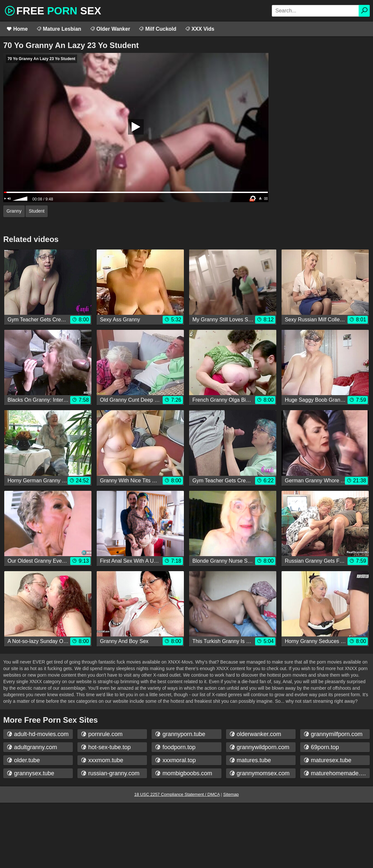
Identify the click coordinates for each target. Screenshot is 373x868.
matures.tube (250, 760)
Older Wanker (110, 29)
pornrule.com (102, 734)
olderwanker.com (255, 734)
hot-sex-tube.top (106, 747)
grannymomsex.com (259, 773)
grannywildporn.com (259, 747)
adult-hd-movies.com (38, 734)
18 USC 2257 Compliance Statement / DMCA (177, 794)
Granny (14, 211)
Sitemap (231, 794)
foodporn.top (175, 747)
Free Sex (52, 10)
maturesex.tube (327, 760)
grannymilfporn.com (333, 734)
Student (37, 211)
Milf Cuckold (157, 29)
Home (17, 29)
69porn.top (321, 747)
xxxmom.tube (102, 760)
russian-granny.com (110, 773)
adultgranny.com (32, 747)
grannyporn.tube (180, 734)
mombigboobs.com (183, 773)
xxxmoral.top (175, 760)
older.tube (23, 760)
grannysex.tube (30, 773)
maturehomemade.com (337, 773)
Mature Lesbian (59, 29)
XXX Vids (200, 29)
